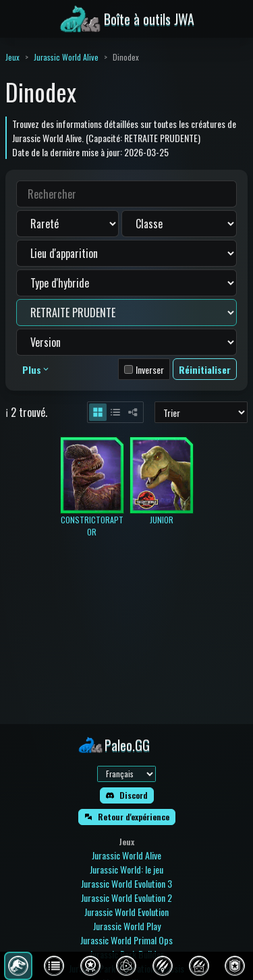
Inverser (150, 369)
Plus (36, 369)
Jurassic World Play (127, 926)
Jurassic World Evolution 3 (126, 883)
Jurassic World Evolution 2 (126, 897)
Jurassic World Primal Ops (126, 940)
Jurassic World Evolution (126, 912)
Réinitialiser (205, 369)
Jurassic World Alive (66, 57)
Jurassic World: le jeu (126, 869)
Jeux (12, 57)
